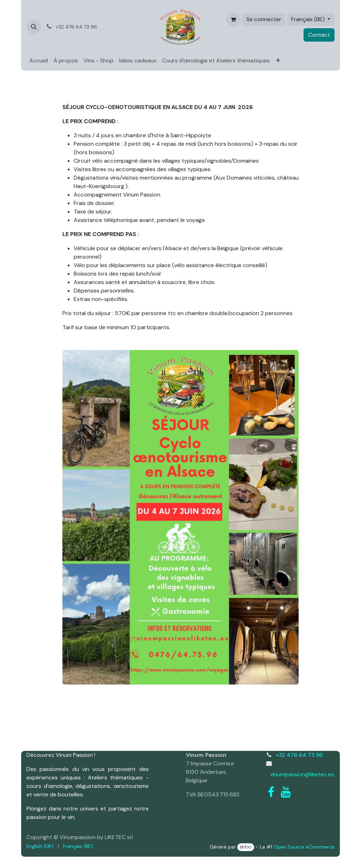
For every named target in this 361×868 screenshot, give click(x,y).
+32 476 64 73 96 (299, 755)
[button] (34, 27)
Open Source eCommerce (304, 847)
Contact (319, 35)
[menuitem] (39, 61)
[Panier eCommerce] (233, 19)
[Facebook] (271, 792)
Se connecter (264, 19)
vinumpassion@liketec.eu (302, 774)
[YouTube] (286, 792)
